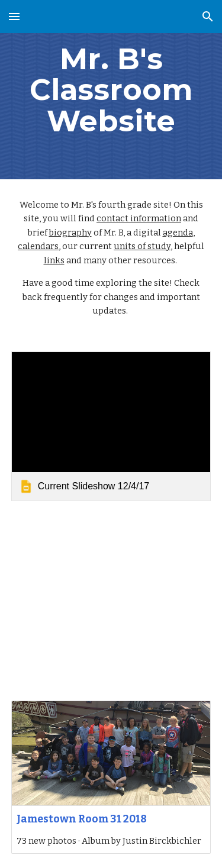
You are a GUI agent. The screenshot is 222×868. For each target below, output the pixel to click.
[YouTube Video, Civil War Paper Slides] (111, 601)
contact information (139, 218)
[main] (111, 90)
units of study (142, 246)
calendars (38, 246)
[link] (111, 426)
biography (70, 233)
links (54, 260)
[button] (14, 16)
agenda (178, 233)
